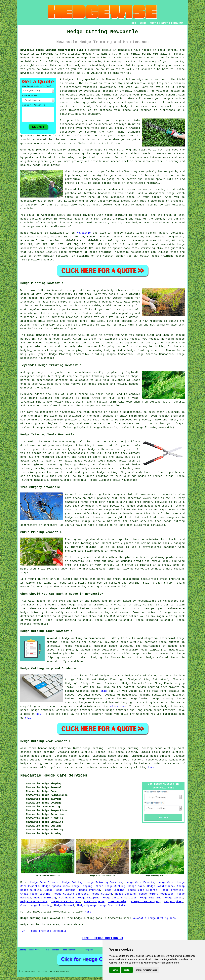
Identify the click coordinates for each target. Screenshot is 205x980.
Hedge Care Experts (44, 882)
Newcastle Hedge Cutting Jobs (154, 918)
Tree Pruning (118, 902)
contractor (68, 132)
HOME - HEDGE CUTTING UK (103, 938)
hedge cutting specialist (82, 79)
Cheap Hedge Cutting (110, 886)
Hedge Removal (64, 905)
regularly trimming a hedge (72, 150)
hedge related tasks (162, 657)
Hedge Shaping (114, 890)
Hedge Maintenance (161, 886)
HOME (134, 23)
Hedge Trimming (172, 890)
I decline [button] (127, 970)
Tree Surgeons (94, 902)
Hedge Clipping (89, 898)
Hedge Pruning (89, 890)
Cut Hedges (67, 898)
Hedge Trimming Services (104, 882)
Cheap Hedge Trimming (36, 905)
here (151, 767)
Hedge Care (165, 882)
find (32, 748)
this (104, 691)
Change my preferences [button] (146, 970)
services (62, 256)
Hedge (24, 233)
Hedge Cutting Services (71, 894)
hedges (147, 50)
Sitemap (22, 950)
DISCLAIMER (177, 23)
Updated (55, 950)
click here (118, 706)
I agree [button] (115, 970)
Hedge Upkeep (174, 898)
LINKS (143, 23)
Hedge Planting (151, 898)
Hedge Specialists (55, 886)
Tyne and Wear (73, 661)
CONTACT (164, 23)
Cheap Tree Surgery (146, 902)
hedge (89, 99)
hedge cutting (46, 73)
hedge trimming (116, 215)
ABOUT (153, 23)
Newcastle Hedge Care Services (54, 776)
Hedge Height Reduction (156, 894)
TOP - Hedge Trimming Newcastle (43, 931)
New (47, 950)
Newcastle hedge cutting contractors (74, 638)
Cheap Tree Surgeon (65, 902)
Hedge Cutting (72, 882)
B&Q (39, 714)
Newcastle (84, 233)
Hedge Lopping (82, 886)
